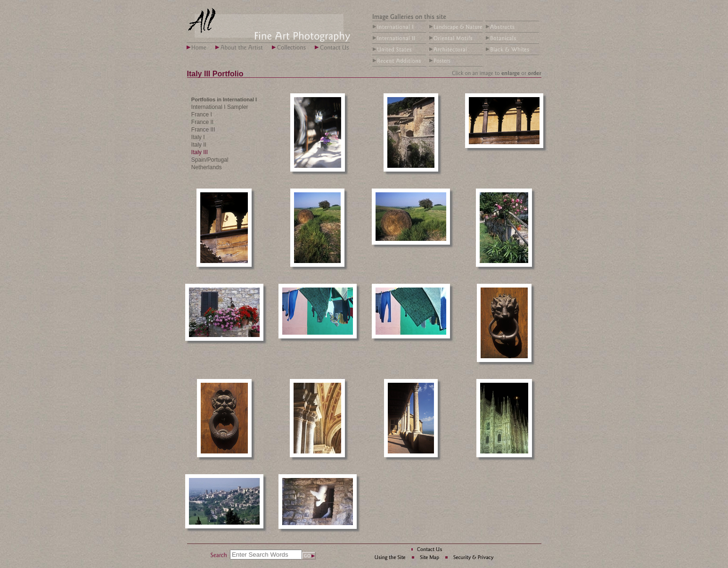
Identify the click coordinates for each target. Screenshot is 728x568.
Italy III (200, 152)
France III (203, 130)
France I (202, 115)
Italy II (199, 145)
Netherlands (207, 167)
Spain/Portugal (210, 160)
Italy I (198, 137)
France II (202, 122)
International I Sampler (220, 107)
